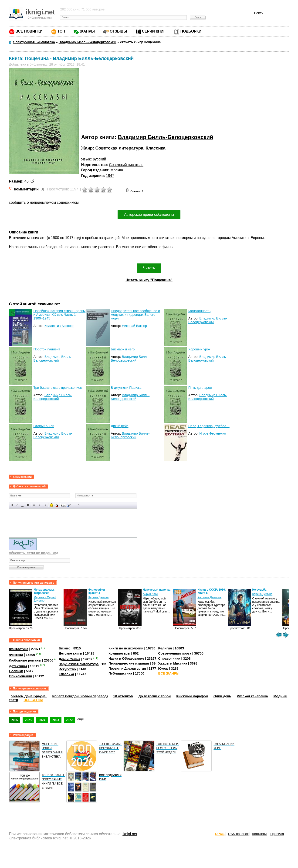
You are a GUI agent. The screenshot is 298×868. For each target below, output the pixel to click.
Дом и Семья (69, 659)
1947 (110, 176)
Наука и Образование (126, 658)
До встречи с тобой (155, 696)
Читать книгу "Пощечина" (149, 280)
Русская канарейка (252, 696)
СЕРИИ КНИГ (154, 31)
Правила (277, 834)
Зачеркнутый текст (28, 505)
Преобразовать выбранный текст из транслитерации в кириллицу (74, 505)
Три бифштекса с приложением (58, 388)
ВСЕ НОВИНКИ (29, 31)
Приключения (20, 676)
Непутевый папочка (156, 590)
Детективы (18, 666)
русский (100, 159)
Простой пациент (47, 349)
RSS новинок (238, 834)
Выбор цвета (57, 505)
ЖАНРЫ (87, 31)
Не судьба (259, 590)
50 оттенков (123, 696)
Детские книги (70, 653)
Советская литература (119, 148)
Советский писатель (126, 165)
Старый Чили (44, 426)
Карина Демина (99, 597)
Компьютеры (119, 653)
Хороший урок (199, 349)
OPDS (220, 834)
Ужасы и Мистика (173, 663)
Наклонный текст (17, 505)
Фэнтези (16, 655)
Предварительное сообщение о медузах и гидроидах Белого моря (135, 315)
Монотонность (199, 311)
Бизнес (65, 648)
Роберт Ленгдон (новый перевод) (80, 696)
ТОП (61, 31)
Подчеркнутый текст (22, 505)
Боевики (16, 671)
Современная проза (175, 653)
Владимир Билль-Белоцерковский (166, 137)
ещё (81, 719)
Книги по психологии (126, 648)
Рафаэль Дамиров (209, 597)
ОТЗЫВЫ (118, 31)
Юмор (163, 668)
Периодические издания (129, 663)
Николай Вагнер (134, 326)
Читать (149, 268)
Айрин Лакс (150, 594)
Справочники (169, 658)
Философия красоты (97, 591)
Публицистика (120, 673)
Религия (165, 648)
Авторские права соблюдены (149, 215)
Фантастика (19, 649)
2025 (28, 720)
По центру (40, 505)
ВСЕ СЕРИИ (33, 700)
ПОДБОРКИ (191, 31)
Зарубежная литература (79, 664)
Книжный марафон (192, 696)
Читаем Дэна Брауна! (29, 696)
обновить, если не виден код (33, 553)
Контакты (259, 834)
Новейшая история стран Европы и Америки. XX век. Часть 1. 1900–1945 (59, 315)
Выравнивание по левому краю (34, 505)
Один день (222, 696)
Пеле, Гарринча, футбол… (209, 426)
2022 (69, 720)
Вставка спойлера (80, 505)
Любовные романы (25, 660)
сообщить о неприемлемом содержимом (44, 202)
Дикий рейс (120, 426)
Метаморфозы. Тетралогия (44, 591)
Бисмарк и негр (123, 349)
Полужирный (12, 505)
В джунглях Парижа (126, 388)
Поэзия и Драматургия (127, 668)
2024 (42, 720)
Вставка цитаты (69, 505)
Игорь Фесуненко (213, 433)
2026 (15, 720)
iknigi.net (130, 834)
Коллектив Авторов (59, 326)
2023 (56, 720)
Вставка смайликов (52, 505)
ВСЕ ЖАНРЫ (169, 673)
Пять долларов (200, 388)
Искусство (67, 669)
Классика (156, 148)
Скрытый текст (63, 505)
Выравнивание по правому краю (45, 505)
